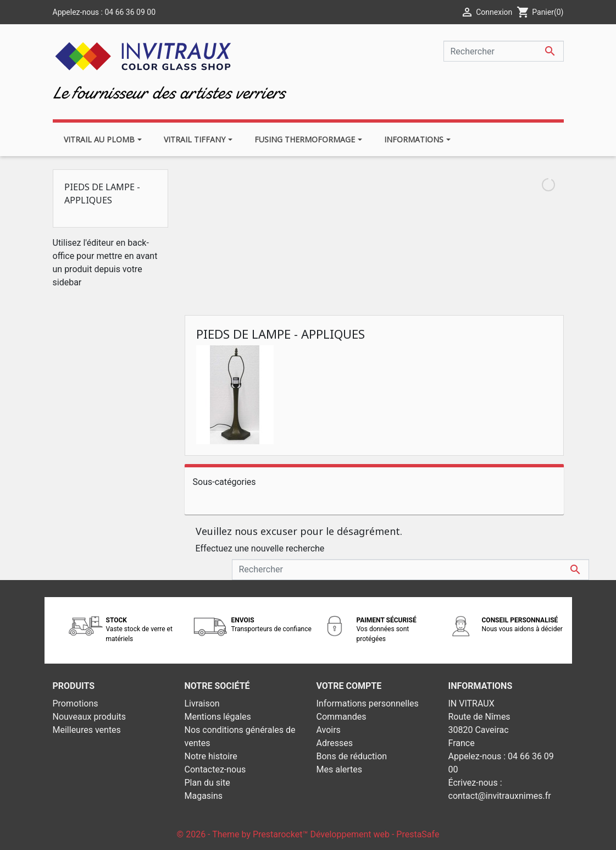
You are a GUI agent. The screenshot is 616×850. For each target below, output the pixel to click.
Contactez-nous (215, 769)
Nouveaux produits (90, 717)
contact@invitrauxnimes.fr (500, 796)
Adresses (335, 743)
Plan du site (207, 783)
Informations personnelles (368, 703)
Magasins (204, 796)
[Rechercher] (504, 51)
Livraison (202, 703)
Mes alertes (340, 769)
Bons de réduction (352, 756)
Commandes (342, 717)
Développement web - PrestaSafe (374, 834)
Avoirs (329, 730)
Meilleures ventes (87, 730)
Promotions (76, 703)
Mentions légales (218, 717)
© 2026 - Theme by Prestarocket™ (244, 834)
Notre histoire (211, 756)
